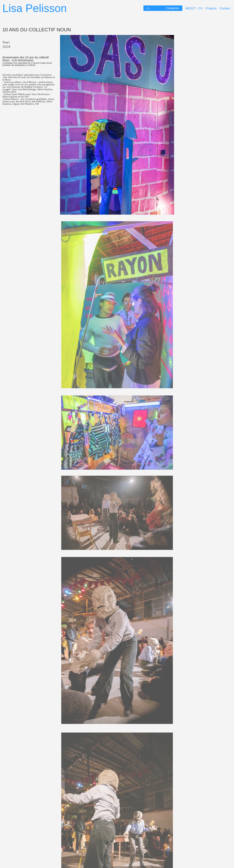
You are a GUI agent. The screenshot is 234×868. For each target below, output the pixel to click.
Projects (211, 8)
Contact (225, 8)
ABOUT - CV (194, 8)
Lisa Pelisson (35, 8)
